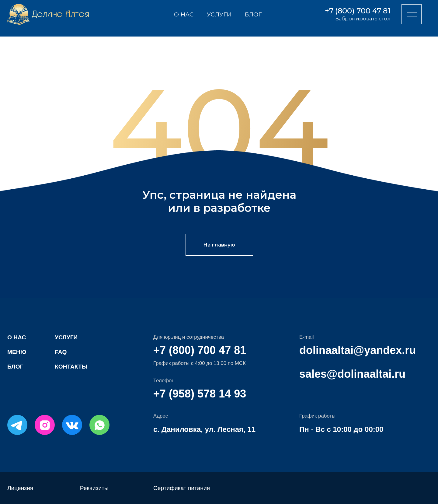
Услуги (219, 14)
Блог (253, 14)
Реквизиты (94, 488)
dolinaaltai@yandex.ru (358, 350)
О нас (184, 14)
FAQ (61, 352)
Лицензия (20, 488)
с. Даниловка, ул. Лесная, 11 (204, 429)
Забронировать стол (363, 19)
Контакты (71, 367)
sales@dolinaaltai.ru (352, 374)
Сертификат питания (182, 488)
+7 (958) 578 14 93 (200, 394)
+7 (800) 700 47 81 (358, 11)
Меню (17, 352)
